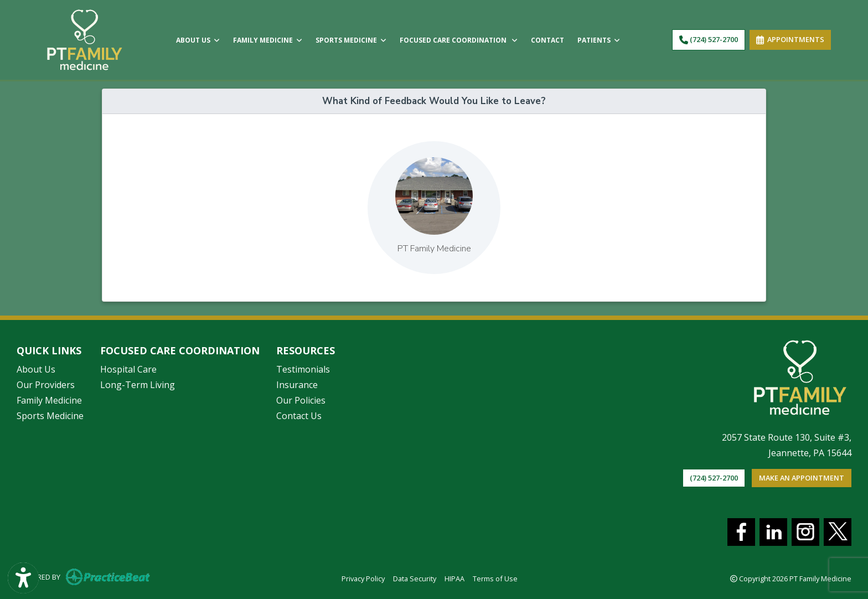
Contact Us (299, 416)
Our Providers (46, 385)
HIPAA (454, 578)
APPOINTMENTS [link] (790, 39)
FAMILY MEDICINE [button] (268, 40)
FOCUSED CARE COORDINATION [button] (459, 40)
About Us (36, 369)
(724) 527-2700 (709, 39)
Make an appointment (802, 478)
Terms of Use (495, 578)
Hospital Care (128, 369)
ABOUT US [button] (198, 40)
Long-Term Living (138, 385)
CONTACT (547, 40)
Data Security (415, 578)
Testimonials (303, 369)
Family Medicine (49, 400)
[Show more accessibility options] (23, 578)
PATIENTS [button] (599, 40)
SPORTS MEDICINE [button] (351, 40)
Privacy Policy (363, 578)
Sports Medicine (50, 416)
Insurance (297, 385)
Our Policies (301, 400)
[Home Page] (85, 39)
